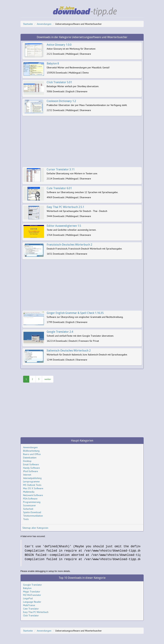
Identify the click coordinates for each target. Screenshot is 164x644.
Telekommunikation (33, 516)
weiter (48, 379)
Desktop (27, 461)
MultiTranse (29, 605)
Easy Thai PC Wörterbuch (36, 612)
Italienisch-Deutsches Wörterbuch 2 (69, 351)
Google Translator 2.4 (60, 332)
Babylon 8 (53, 63)
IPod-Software (31, 471)
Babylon (27, 588)
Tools (26, 519)
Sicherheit (28, 509)
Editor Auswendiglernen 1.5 (64, 226)
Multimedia (29, 492)
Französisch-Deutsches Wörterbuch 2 (69, 245)
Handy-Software (31, 468)
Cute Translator (31, 609)
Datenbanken (30, 458)
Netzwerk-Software (33, 495)
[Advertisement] (82, 141)
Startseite (28, 24)
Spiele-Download (32, 512)
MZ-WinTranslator (32, 595)
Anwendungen (44, 24)
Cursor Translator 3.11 (61, 169)
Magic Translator (32, 592)
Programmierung (32, 502)
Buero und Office (32, 454)
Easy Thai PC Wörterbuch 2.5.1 (65, 207)
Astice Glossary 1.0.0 (59, 45)
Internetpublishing (32, 478)
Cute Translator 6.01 (59, 188)
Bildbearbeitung (31, 451)
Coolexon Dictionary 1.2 (61, 101)
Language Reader (32, 602)
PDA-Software (30, 499)
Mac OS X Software (33, 488)
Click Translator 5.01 (59, 82)
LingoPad (28, 598)
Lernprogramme (31, 482)
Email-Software (31, 464)
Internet (27, 475)
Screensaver (29, 505)
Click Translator (31, 615)
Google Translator (32, 585)
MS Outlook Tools (32, 485)
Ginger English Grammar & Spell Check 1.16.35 (75, 313)
